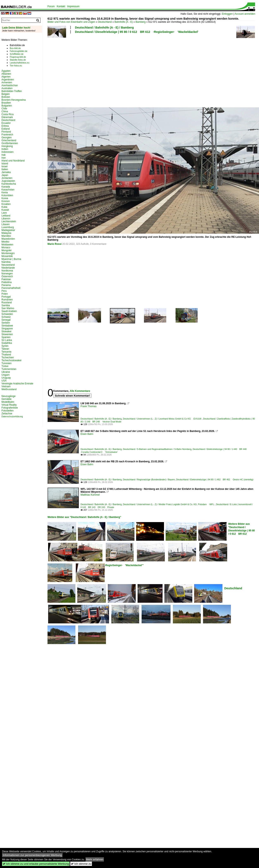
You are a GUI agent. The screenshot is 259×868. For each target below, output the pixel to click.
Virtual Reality (9, 405)
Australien (7, 88)
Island (5, 164)
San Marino (8, 308)
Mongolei (7, 250)
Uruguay (6, 378)
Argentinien (8, 80)
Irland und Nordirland (13, 161)
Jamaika (6, 172)
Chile (4, 109)
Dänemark (7, 117)
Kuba (4, 207)
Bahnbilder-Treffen (12, 91)
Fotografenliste (10, 408)
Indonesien (8, 152)
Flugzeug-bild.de (18, 57)
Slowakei (6, 331)
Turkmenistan (9, 369)
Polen (5, 294)
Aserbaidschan (10, 85)
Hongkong (7, 146)
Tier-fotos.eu (16, 66)
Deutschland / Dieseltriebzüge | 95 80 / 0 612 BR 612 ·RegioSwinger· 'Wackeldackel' (137, 32)
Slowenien (7, 334)
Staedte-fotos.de (18, 60)
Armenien (7, 82)
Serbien (6, 323)
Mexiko (5, 242)
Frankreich (7, 135)
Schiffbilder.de (17, 54)
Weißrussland (9, 389)
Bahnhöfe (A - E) (124, 22)
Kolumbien (7, 195)
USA (4, 381)
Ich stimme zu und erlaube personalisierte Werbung (36, 864)
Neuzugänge (8, 396)
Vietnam (6, 386)
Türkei (5, 366)
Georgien (7, 137)
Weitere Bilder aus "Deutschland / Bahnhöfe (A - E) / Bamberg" (84, 517)
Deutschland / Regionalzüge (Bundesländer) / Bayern (149, 479)
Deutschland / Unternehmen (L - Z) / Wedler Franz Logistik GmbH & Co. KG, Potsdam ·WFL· (169, 504)
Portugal (6, 297)
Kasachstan (8, 190)
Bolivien (6, 97)
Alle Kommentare (80, 391)
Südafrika (7, 343)
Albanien (6, 74)
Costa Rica (8, 114)
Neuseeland (8, 265)
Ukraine (6, 372)
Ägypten (6, 71)
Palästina (7, 282)
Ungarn (5, 375)
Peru (4, 291)
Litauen (5, 224)
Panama (6, 285)
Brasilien (6, 103)
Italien (5, 169)
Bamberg (141, 22)
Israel (4, 166)
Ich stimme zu (81, 864)
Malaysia (6, 233)
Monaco (6, 247)
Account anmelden (245, 14)
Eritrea (5, 126)
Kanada (6, 187)
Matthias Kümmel (90, 495)
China (5, 111)
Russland (7, 302)
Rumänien (7, 300)
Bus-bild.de (15, 48)
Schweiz (6, 317)
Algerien (6, 77)
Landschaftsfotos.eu (20, 63)
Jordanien (7, 178)
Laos (4, 213)
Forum (51, 6)
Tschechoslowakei (11, 360)
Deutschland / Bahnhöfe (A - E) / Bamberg (104, 27)
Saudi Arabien (9, 311)
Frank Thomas (89, 406)
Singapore (7, 329)
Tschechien (8, 357)
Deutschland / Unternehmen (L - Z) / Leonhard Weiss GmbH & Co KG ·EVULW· (162, 419)
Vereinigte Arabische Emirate (17, 384)
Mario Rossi (55, 244)
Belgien (6, 94)
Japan (5, 175)
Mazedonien (8, 239)
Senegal (6, 320)
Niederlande (8, 268)
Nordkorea (7, 271)
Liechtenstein (9, 221)
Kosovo (6, 201)
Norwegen (7, 274)
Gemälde (7, 399)
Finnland (6, 132)
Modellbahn (8, 402)
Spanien (6, 337)
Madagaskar (8, 230)
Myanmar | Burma (11, 259)
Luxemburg (8, 227)
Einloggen (227, 14)
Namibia (6, 262)
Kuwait (5, 210)
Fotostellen (8, 411)
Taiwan (5, 349)
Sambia (6, 305)
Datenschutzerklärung (12, 416)
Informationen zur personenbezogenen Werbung (32, 855)
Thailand (6, 355)
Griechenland (9, 140)
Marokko (6, 236)
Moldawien (7, 245)
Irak (4, 155)
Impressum (73, 6)
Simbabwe (7, 326)
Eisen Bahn (87, 434)
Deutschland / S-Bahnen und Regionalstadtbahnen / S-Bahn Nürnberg (157, 449)
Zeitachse (7, 414)
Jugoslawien (8, 181)
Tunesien (7, 363)
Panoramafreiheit (11, 288)
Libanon (6, 219)
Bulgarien (7, 106)
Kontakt (61, 6)
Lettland (6, 216)
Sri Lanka (7, 340)
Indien (5, 149)
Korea (5, 198)
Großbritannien (10, 143)
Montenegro (8, 253)
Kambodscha (9, 184)
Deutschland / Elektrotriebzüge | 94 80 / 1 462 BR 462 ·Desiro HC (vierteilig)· (215, 479)
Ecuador (6, 123)
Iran (4, 158)
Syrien (5, 346)
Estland (6, 129)
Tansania (6, 352)
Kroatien (6, 204)
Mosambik (7, 256)
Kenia (5, 192)
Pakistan (6, 279)
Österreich (7, 276)
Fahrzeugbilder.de (18, 51)
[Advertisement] (100, 70)
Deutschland (105, 22)
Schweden (7, 314)
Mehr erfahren (95, 859)
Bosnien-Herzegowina (14, 100)
